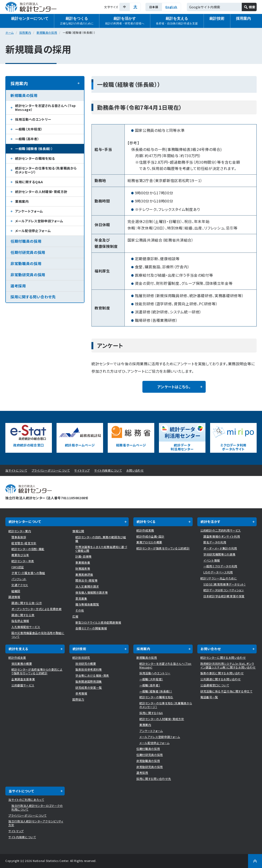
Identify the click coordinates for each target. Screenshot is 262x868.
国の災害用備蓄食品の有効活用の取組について (38, 635)
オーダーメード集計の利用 (220, 548)
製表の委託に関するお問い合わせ (222, 673)
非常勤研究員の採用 (28, 275)
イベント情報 (212, 560)
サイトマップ (82, 470)
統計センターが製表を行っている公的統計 (163, 548)
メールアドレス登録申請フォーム (39, 221)
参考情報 (81, 693)
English (171, 7)
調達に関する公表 (23, 615)
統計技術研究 (81, 657)
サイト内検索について (108, 470)
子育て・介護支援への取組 (28, 573)
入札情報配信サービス (26, 627)
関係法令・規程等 (86, 580)
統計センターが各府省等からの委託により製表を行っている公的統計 (37, 671)
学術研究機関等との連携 (219, 554)
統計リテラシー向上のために (219, 578)
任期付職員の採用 (26, 241)
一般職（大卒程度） (29, 129)
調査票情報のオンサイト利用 (222, 536)
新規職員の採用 (47, 32)
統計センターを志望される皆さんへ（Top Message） (45, 108)
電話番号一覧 (209, 697)
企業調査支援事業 (23, 679)
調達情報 (14, 597)
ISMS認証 (18, 567)
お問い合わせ (135, 470)
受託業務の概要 (22, 663)
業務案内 (22, 201)
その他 (80, 610)
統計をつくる (77, 21)
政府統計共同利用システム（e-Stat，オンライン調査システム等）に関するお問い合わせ (228, 665)
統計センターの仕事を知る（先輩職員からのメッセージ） (46, 170)
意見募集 (81, 598)
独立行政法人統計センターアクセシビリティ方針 (36, 823)
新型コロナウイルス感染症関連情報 (98, 622)
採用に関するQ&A (29, 182)
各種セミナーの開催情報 (91, 628)
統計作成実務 (145, 530)
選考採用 (18, 286)
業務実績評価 (84, 574)
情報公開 (78, 531)
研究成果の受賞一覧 (89, 687)
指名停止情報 (20, 621)
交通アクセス (20, 585)
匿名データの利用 (215, 542)
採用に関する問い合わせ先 (33, 297)
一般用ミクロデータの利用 (220, 566)
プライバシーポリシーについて (51, 470)
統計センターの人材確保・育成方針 (41, 192)
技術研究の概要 (86, 663)
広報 (75, 616)
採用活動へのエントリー (33, 119)
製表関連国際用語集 (89, 681)
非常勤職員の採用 (26, 263)
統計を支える (177, 21)
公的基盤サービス (23, 685)
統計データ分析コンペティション (224, 590)
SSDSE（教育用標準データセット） (225, 584)
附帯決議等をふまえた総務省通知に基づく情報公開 (101, 549)
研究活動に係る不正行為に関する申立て (226, 691)
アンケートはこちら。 (174, 387)
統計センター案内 (20, 531)
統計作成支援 (17, 657)
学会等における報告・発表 (92, 675)
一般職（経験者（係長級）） (34, 149)
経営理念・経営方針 (24, 543)
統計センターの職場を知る (35, 158)
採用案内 (243, 18)
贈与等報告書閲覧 (87, 604)
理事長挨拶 (19, 537)
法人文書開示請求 (87, 586)
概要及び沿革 (20, 555)
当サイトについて (16, 470)
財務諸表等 (83, 568)
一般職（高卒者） (27, 139)
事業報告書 (83, 562)
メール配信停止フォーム (33, 231)
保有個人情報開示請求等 (92, 592)
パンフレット (19, 579)
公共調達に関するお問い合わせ (221, 679)
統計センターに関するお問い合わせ (223, 657)
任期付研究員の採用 (28, 252)
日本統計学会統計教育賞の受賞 (224, 596)
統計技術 (217, 18)
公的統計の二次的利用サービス (221, 530)
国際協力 (78, 699)
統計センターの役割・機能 (28, 549)
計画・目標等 (84, 556)
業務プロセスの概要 (149, 542)
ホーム (10, 32)
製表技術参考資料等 (89, 669)
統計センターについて (30, 18)
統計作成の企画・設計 (150, 536)
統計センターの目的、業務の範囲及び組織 (101, 539)
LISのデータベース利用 (218, 572)
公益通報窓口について (215, 685)
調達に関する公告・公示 (27, 603)
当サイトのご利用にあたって (26, 800)
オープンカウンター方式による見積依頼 (37, 609)
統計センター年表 (23, 561)
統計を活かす (125, 21)
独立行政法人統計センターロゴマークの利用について (37, 807)
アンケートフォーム (29, 211)
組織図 (16, 591)
